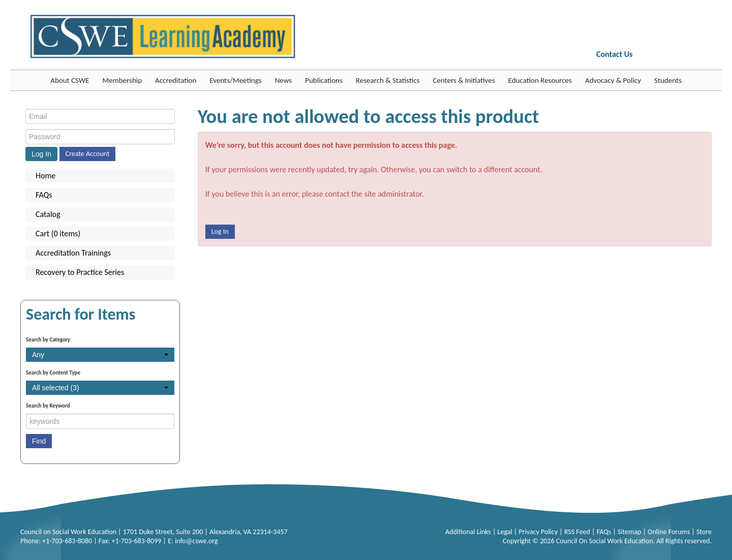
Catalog (48, 214)
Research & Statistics (388, 80)
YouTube (700, 55)
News (284, 80)
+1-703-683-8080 (67, 541)
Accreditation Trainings (73, 253)
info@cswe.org (196, 541)
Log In (220, 231)
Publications (324, 80)
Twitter (666, 55)
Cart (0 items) (58, 234)
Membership (122, 80)
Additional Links (469, 532)
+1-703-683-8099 (136, 541)
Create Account (88, 154)
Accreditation (176, 80)
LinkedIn (683, 55)
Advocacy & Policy (613, 80)
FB (649, 55)
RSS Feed (578, 532)
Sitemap (630, 532)
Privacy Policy (539, 532)
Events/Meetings (235, 80)
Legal (506, 532)
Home (45, 176)
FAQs (44, 195)
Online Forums (669, 532)
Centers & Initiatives (464, 80)
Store (704, 532)
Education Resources (540, 80)
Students (668, 80)
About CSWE (70, 80)
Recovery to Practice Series (80, 272)
